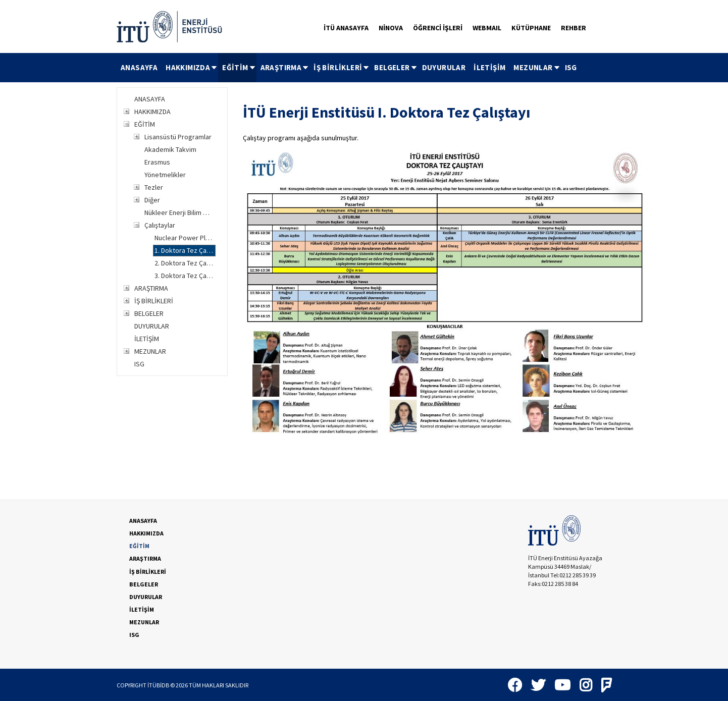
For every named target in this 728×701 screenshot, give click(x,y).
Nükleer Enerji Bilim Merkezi (179, 212)
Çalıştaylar (160, 225)
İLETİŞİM (489, 67)
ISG (571, 67)
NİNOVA (391, 28)
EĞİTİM (239, 67)
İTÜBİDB (158, 685)
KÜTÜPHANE (531, 28)
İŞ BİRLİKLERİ (342, 67)
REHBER (574, 28)
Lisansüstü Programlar (178, 137)
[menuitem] (139, 68)
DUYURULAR (444, 67)
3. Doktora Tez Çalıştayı (185, 276)
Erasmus (157, 162)
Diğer (152, 200)
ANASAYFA (139, 67)
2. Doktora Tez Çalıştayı (185, 263)
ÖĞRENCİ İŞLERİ (438, 28)
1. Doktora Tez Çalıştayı (185, 250)
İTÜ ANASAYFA (346, 28)
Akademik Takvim (170, 149)
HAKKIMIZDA (192, 67)
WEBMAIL (487, 28)
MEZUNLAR (537, 67)
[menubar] (349, 68)
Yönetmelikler (165, 175)
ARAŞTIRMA (285, 67)
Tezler (154, 187)
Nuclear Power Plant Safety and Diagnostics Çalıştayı (185, 238)
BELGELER (396, 67)
